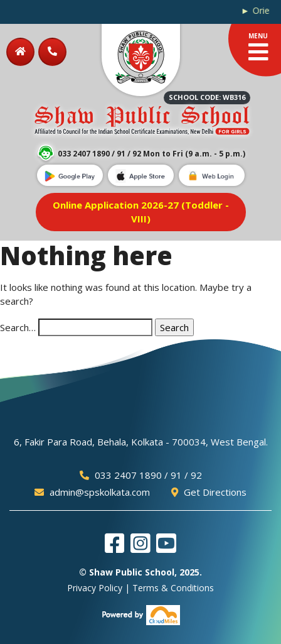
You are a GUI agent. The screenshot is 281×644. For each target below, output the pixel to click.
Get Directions (209, 492)
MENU (258, 47)
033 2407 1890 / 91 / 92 (141, 475)
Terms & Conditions (173, 588)
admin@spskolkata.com (92, 492)
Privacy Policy (95, 588)
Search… (18, 327)
